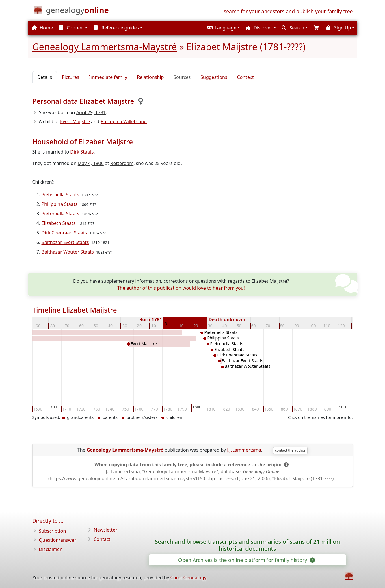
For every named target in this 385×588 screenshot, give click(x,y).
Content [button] (71, 28)
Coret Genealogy (188, 578)
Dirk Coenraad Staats (64, 233)
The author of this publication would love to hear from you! (181, 288)
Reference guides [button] (116, 28)
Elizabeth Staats (59, 223)
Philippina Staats (60, 204)
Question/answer (58, 540)
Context (245, 77)
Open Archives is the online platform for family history (246, 560)
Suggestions (214, 77)
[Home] (77, 11)
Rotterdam (122, 163)
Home (42, 28)
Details (45, 77)
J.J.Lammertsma (244, 450)
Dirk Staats (82, 152)
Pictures (70, 77)
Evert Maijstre (75, 121)
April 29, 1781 (91, 112)
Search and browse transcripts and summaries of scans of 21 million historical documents (247, 545)
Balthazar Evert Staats (65, 242)
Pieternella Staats (61, 195)
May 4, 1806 (91, 163)
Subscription (53, 531)
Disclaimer (50, 549)
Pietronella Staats (61, 214)
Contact (102, 539)
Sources (182, 77)
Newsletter (106, 530)
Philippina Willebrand (124, 121)
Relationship (150, 77)
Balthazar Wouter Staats (68, 252)
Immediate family (108, 77)
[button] (223, 28)
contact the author (290, 450)
